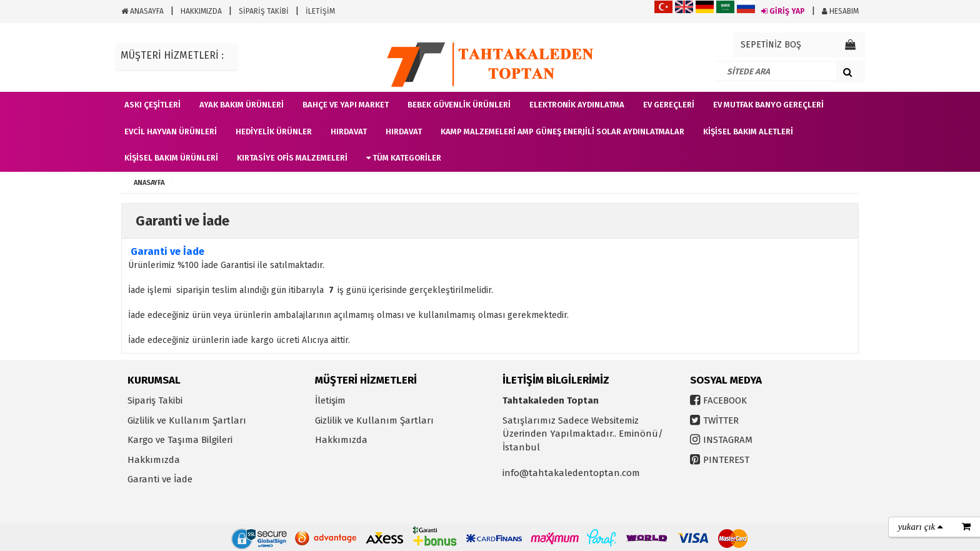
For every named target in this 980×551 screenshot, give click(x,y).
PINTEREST (726, 460)
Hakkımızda (154, 460)
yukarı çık (921, 527)
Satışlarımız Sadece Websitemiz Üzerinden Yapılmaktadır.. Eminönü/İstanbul (583, 434)
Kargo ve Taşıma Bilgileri (180, 440)
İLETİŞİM (320, 11)
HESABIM (840, 11)
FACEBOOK (725, 400)
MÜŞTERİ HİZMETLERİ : (172, 55)
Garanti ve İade (160, 479)
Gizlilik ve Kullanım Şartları (187, 420)
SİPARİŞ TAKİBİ (264, 11)
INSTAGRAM (728, 440)
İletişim (330, 400)
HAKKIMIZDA (201, 11)
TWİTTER (721, 420)
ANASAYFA (142, 11)
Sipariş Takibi (155, 400)
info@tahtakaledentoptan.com (571, 473)
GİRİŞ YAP (783, 11)
